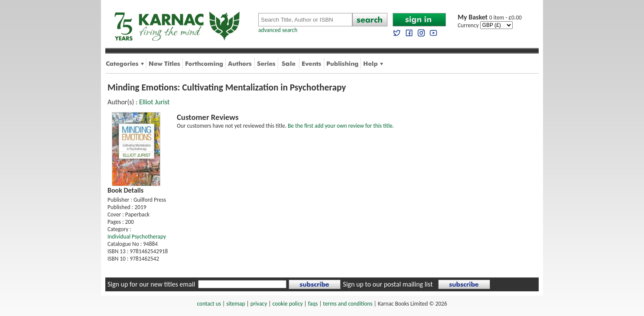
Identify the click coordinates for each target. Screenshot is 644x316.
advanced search (278, 30)
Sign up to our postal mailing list (388, 284)
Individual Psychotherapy (137, 237)
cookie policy (287, 304)
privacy (259, 304)
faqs (313, 304)
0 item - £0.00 (490, 18)
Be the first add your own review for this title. (341, 126)
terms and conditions (348, 304)
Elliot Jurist (154, 102)
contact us (209, 304)
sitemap (236, 304)
